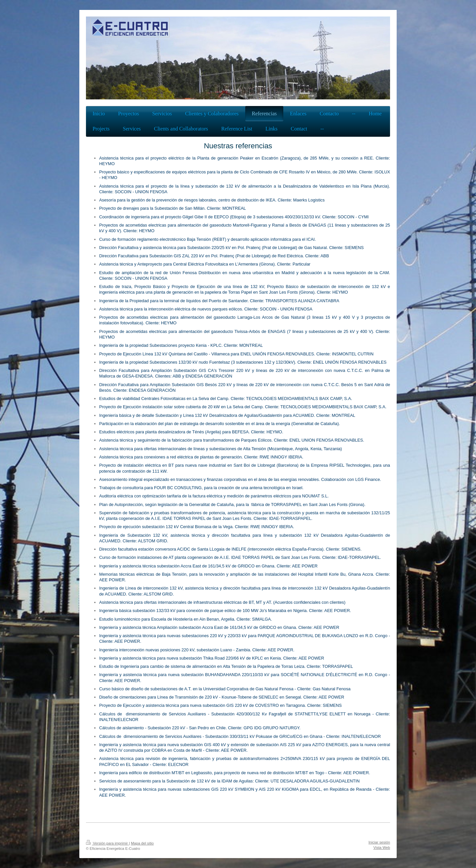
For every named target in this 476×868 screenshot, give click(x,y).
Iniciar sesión (379, 842)
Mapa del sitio (142, 843)
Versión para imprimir (107, 843)
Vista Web (382, 848)
